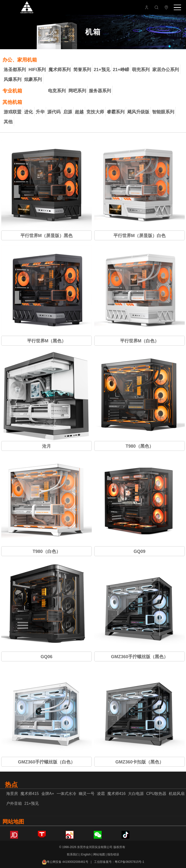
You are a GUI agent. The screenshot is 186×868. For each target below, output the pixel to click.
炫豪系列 (33, 79)
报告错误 (113, 854)
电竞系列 (57, 91)
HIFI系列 (37, 70)
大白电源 (136, 794)
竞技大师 (95, 112)
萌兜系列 (141, 70)
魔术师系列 (60, 70)
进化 (29, 112)
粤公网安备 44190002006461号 (65, 862)
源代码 (54, 112)
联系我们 (73, 854)
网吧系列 (77, 91)
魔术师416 (116, 794)
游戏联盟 (13, 112)
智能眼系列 (163, 112)
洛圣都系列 (15, 70)
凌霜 (101, 794)
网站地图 (99, 854)
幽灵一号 (87, 794)
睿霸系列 (116, 112)
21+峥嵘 (121, 70)
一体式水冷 (66, 794)
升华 (40, 112)
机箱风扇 (177, 794)
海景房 (12, 794)
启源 (68, 112)
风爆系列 (13, 79)
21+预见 (102, 70)
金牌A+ (48, 794)
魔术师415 (30, 794)
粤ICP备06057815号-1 (129, 862)
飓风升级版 (138, 112)
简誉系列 (82, 70)
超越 (79, 112)
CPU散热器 (156, 794)
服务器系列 (100, 91)
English (86, 854)
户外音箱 (14, 803)
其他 (8, 122)
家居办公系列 (166, 70)
